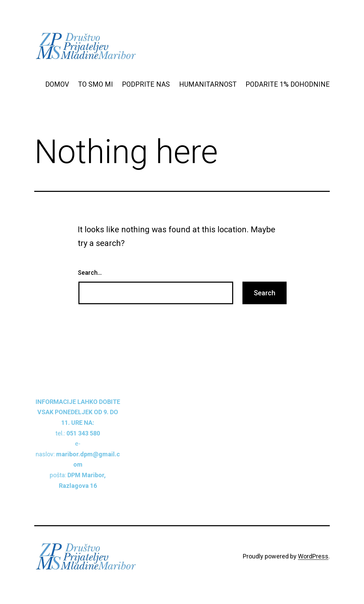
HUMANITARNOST (208, 84)
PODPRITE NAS (146, 84)
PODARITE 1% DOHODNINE (288, 84)
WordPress (313, 556)
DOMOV (57, 84)
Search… (90, 273)
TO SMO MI (96, 84)
